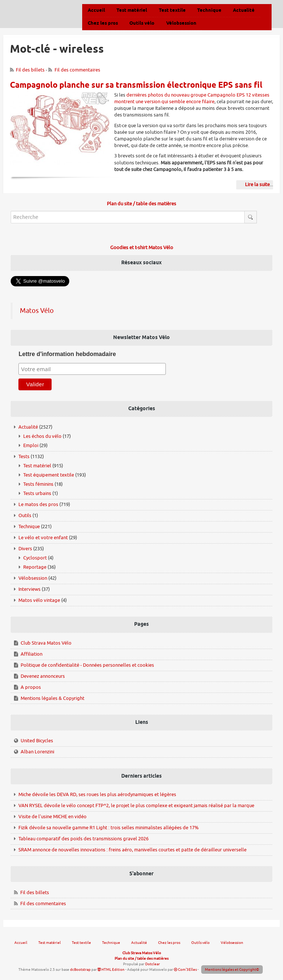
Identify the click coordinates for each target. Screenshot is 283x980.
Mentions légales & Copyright (53, 698)
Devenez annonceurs (43, 676)
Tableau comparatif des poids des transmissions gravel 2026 (83, 839)
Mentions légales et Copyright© (232, 969)
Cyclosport (35, 558)
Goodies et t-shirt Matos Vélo (142, 247)
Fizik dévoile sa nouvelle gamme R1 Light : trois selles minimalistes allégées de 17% (109, 828)
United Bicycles (37, 741)
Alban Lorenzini (37, 752)
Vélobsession (33, 578)
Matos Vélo (37, 311)
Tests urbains (37, 493)
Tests (24, 456)
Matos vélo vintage (39, 600)
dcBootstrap (80, 969)
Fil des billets (30, 70)
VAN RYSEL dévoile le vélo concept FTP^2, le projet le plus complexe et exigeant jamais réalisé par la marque (136, 805)
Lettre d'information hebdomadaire (67, 354)
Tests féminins (38, 484)
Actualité (28, 427)
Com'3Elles (185, 969)
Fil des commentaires (77, 70)
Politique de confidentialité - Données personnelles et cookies (87, 665)
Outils (25, 515)
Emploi (31, 445)
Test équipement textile (49, 475)
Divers (25, 549)
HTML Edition (111, 969)
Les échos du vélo (42, 436)
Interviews (29, 589)
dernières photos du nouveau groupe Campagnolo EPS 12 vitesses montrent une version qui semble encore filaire (192, 98)
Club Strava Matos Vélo (46, 643)
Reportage (35, 567)
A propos (31, 687)
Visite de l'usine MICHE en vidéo (53, 817)
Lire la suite (257, 184)
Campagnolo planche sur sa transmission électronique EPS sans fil (136, 86)
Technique (29, 526)
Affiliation (32, 654)
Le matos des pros (38, 504)
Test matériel (37, 466)
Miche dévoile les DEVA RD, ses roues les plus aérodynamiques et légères (97, 794)
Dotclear (153, 964)
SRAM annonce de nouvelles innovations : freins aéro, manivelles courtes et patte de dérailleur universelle (132, 850)
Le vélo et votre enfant (43, 538)
